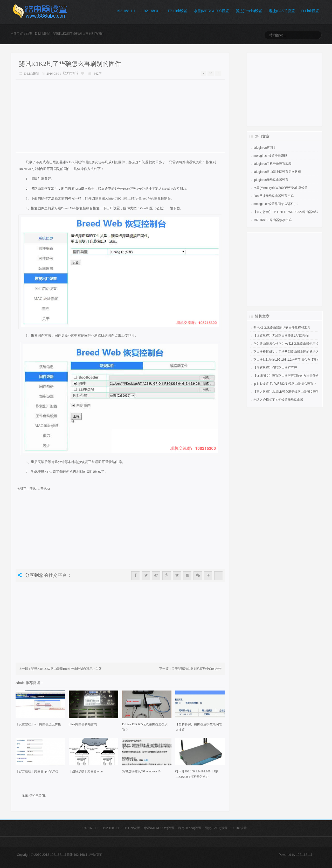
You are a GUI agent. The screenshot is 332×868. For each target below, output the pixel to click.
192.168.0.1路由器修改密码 (272, 220)
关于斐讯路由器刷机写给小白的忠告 (197, 669)
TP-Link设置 (177, 11)
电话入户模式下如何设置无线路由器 (278, 400)
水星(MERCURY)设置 (211, 11)
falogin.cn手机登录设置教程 (272, 164)
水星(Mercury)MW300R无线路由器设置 (281, 188)
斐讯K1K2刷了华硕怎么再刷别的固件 (70, 64)
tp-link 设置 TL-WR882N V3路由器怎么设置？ (285, 384)
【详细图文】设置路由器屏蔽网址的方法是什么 (286, 376)
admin (21, 683)
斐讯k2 (45, 489)
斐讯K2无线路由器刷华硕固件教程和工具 (282, 328)
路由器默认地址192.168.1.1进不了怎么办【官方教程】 (291, 360)
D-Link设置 (310, 11)
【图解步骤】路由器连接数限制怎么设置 (199, 727)
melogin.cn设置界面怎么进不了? (276, 204)
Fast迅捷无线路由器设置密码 (274, 196)
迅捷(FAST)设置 (282, 11)
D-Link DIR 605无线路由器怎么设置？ (145, 727)
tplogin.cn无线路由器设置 (271, 180)
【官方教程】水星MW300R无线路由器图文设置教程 (289, 392)
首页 (29, 34)
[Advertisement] (120, 116)
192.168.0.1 (151, 11)
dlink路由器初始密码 (83, 724)
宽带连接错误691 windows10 (141, 771)
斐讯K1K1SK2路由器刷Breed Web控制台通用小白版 (66, 669)
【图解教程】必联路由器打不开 (275, 368)
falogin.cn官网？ (265, 148)
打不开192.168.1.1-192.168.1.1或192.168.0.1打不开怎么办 (197, 774)
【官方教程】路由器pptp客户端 (37, 771)
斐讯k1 (34, 489)
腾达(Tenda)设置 (249, 11)
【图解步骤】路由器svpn (86, 771)
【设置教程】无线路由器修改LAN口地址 (281, 336)
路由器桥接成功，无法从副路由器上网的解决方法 (288, 352)
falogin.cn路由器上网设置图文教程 (277, 172)
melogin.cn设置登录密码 (270, 156)
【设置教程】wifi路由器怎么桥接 (38, 724)
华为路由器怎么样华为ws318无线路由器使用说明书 (289, 344)
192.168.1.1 (126, 11)
